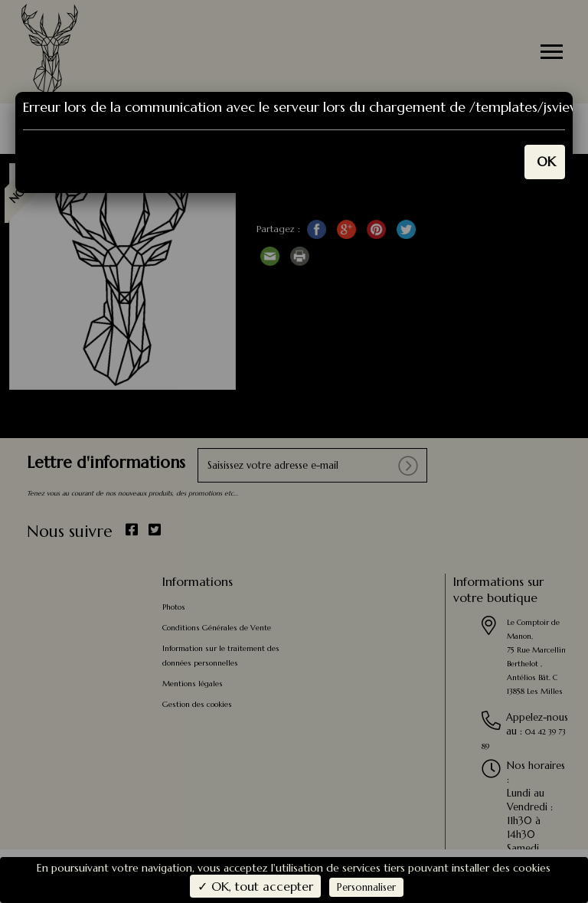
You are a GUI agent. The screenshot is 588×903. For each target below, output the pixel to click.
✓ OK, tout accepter (255, 886)
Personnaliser (366, 887)
